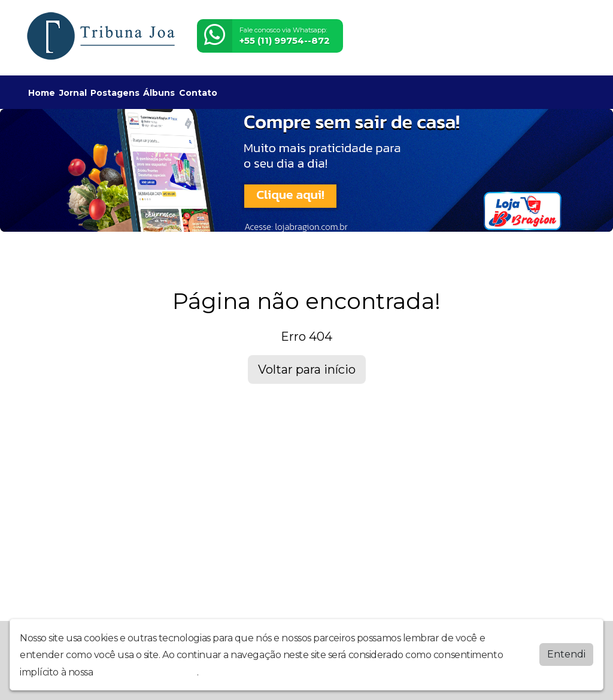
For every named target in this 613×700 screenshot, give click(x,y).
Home (42, 93)
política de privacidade (146, 672)
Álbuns (159, 93)
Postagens (115, 93)
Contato (198, 93)
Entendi (566, 654)
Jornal (73, 93)
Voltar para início (307, 369)
